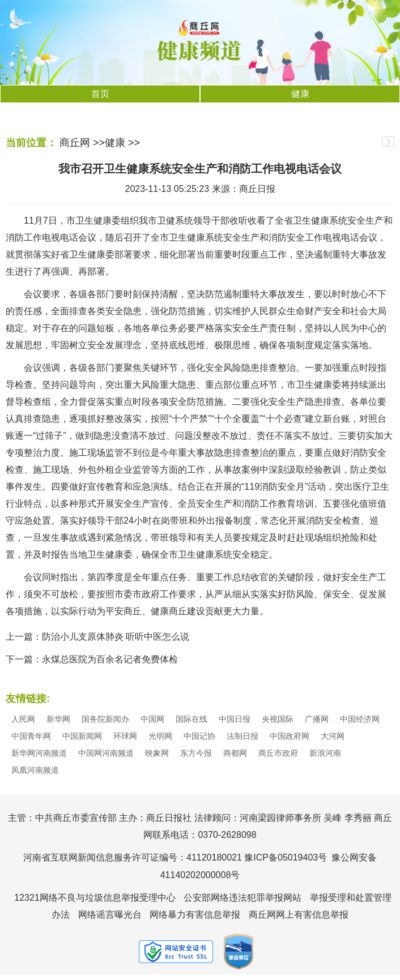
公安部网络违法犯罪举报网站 (242, 898)
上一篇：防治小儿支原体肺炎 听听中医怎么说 (97, 637)
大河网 (333, 736)
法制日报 (242, 736)
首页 (100, 94)
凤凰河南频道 (35, 770)
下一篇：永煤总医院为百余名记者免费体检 (92, 659)
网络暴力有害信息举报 (195, 915)
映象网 (157, 753)
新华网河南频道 (39, 753)
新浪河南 (325, 753)
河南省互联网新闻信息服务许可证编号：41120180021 (133, 857)
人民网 (23, 719)
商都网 (235, 753)
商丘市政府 (278, 753)
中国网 (152, 719)
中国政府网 (290, 736)
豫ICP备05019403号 (286, 857)
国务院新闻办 (105, 719)
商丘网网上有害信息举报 (299, 915)
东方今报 (196, 753)
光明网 (160, 736)
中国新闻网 (82, 736)
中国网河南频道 (106, 753)
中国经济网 (360, 719)
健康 (300, 94)
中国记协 (199, 736)
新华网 (58, 719)
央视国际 (278, 719)
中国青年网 (31, 736)
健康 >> (122, 143)
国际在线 (192, 719)
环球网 (125, 736)
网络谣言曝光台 (110, 915)
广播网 (317, 719)
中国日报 (235, 719)
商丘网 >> (82, 143)
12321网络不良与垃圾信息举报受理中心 (95, 898)
